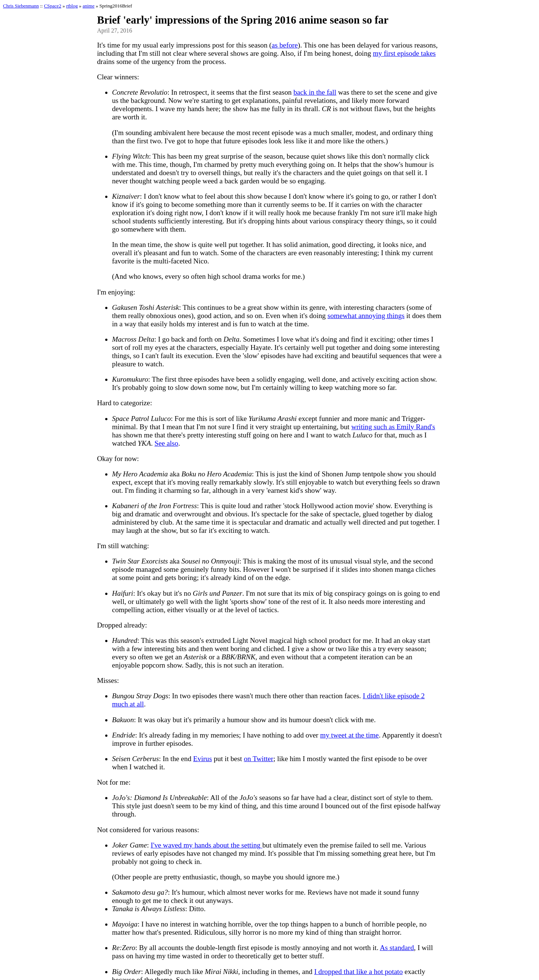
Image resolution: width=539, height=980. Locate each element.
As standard (397, 948)
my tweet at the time (349, 735)
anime (89, 6)
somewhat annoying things (366, 316)
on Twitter (258, 759)
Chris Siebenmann (21, 6)
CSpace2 (52, 6)
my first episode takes (404, 53)
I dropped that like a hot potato (358, 972)
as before (285, 45)
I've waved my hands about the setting (207, 845)
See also (166, 443)
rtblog (72, 6)
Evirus (202, 759)
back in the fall (315, 92)
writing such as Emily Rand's (393, 427)
